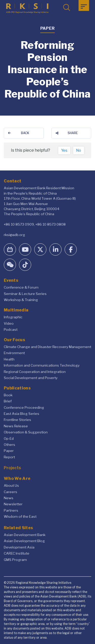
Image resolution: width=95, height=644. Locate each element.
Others (9, 445)
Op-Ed (9, 438)
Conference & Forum (21, 287)
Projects (12, 468)
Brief (8, 401)
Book (8, 395)
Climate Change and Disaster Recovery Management (48, 347)
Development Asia (19, 547)
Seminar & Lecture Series (25, 294)
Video (9, 323)
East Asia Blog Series (22, 414)
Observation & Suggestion (26, 432)
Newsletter (13, 504)
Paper (9, 451)
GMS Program (15, 560)
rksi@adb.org (14, 235)
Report (9, 457)
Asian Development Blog (24, 541)
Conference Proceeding (24, 407)
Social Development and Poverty (31, 378)
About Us (11, 485)
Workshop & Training (21, 300)
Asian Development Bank (25, 535)
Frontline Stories (17, 420)
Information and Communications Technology (42, 365)
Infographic (13, 317)
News (9, 498)
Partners (11, 510)
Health (9, 359)
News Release (16, 426)
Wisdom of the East (20, 516)
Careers (11, 492)
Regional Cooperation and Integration (35, 372)
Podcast (11, 329)
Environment (14, 353)
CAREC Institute (17, 553)
